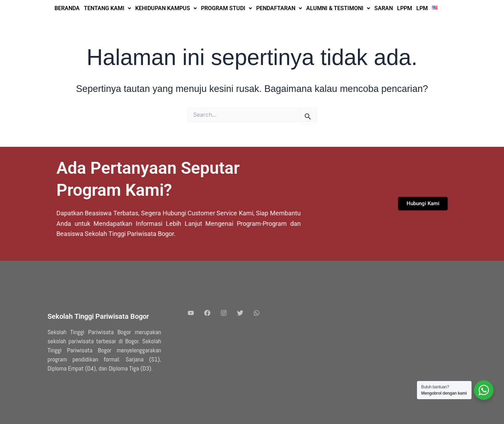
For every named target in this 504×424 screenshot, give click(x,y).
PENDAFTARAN (279, 8)
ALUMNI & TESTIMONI (338, 8)
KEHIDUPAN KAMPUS (166, 8)
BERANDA (67, 8)
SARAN (384, 8)
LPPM (405, 8)
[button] (107, 8)
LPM (422, 8)
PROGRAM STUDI (226, 8)
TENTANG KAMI (107, 8)
